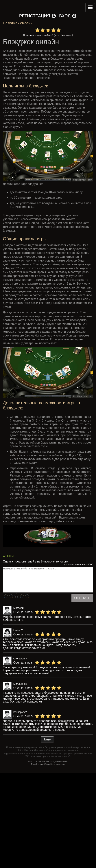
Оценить (82, 598)
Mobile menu (90, 8)
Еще (47, 739)
